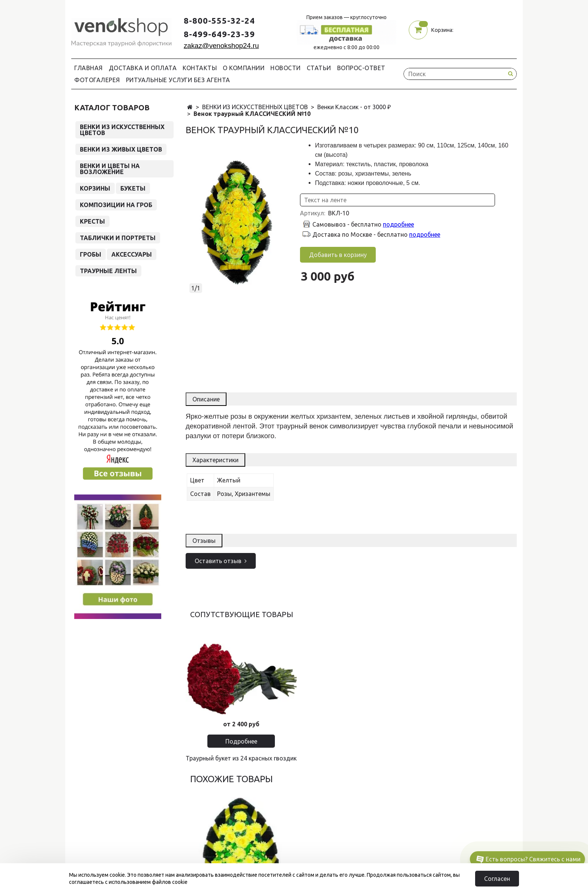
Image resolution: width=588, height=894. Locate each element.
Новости (286, 68)
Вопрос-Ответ (361, 68)
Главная (88, 68)
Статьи (319, 68)
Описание (206, 399)
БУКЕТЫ (133, 188)
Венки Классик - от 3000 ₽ (354, 107)
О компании (244, 68)
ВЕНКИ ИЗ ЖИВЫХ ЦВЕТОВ (121, 149)
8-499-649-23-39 (219, 34)
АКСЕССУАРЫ (132, 254)
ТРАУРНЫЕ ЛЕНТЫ (108, 271)
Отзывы (204, 541)
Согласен (497, 879)
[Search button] (510, 74)
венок (319, 426)
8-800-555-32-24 (219, 20)
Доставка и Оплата (143, 68)
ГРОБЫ (91, 254)
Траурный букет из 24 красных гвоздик (241, 758)
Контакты (200, 68)
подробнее (398, 224)
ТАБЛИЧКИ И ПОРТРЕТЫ (118, 238)
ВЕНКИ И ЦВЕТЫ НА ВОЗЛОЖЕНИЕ (110, 169)
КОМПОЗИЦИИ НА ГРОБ (116, 205)
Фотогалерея (97, 80)
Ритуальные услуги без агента (178, 80)
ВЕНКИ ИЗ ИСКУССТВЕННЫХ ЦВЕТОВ (255, 107)
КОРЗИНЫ (95, 188)
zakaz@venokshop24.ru (221, 46)
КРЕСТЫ (92, 221)
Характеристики (215, 460)
